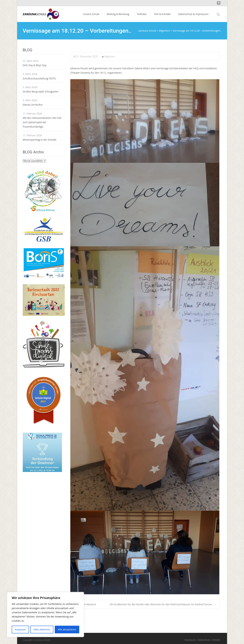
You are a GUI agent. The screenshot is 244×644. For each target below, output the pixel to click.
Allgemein (110, 56)
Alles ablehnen (42, 629)
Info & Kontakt (162, 14)
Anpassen (20, 629)
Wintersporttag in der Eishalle (40, 140)
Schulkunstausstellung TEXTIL (40, 78)
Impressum (190, 640)
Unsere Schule (91, 14)
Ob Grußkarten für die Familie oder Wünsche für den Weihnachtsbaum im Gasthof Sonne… (163, 604)
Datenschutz (204, 640)
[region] (45, 615)
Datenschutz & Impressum (193, 14)
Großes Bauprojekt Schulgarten (41, 92)
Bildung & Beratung (118, 14)
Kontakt (216, 640)
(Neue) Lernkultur (33, 105)
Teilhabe (142, 14)
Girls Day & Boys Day (35, 65)
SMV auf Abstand (85, 604)
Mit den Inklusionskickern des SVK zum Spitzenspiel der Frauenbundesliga (42, 122)
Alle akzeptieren (67, 629)
